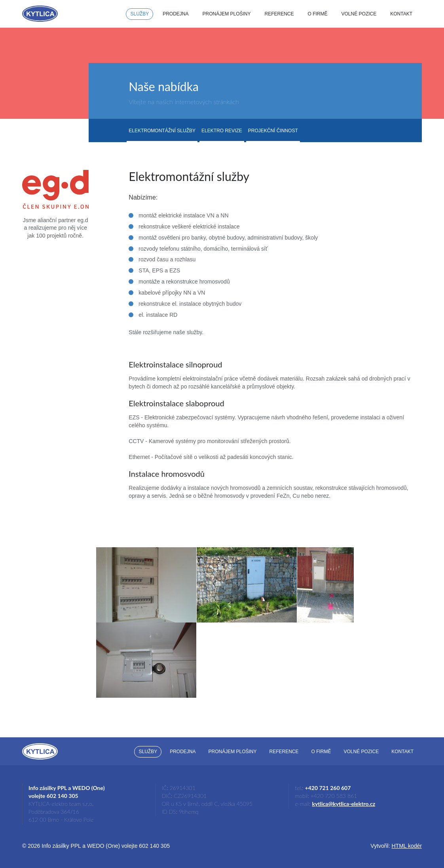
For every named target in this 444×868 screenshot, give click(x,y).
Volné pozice (359, 14)
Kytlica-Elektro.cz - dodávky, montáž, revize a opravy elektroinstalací (40, 14)
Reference (279, 14)
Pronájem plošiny (226, 14)
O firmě (318, 14)
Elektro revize (222, 131)
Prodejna (176, 14)
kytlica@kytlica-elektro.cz (343, 804)
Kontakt (401, 14)
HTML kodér (407, 846)
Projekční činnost (273, 131)
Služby (139, 14)
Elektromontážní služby (162, 131)
